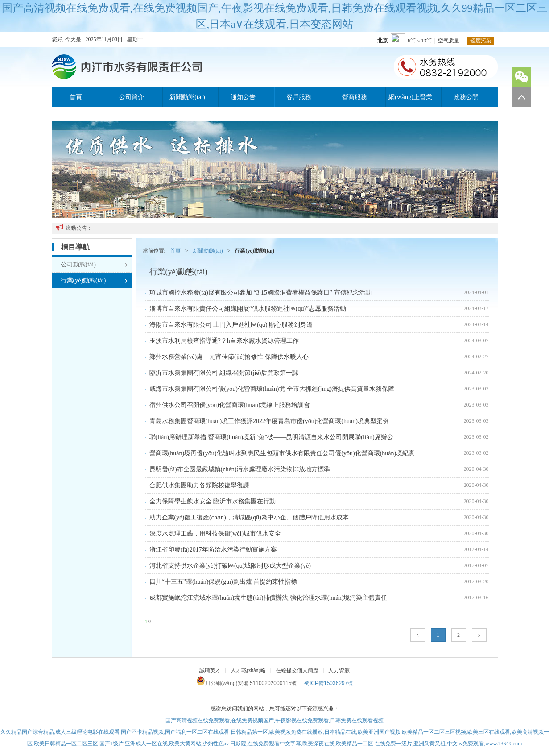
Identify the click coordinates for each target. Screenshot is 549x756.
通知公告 (243, 97)
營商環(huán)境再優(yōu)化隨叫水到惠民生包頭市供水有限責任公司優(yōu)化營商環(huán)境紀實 (282, 453)
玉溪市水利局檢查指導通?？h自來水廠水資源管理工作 (224, 341)
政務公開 (466, 97)
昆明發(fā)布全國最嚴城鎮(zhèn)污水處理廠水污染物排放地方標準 (240, 469)
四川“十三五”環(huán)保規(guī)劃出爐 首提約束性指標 (223, 582)
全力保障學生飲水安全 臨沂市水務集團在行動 (213, 501)
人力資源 (339, 670)
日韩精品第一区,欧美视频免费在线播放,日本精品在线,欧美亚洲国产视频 (316, 732)
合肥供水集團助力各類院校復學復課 (199, 485)
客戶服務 (299, 97)
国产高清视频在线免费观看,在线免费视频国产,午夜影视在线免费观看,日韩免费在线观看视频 (274, 720)
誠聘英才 (210, 670)
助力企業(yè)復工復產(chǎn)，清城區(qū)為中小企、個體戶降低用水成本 (249, 517)
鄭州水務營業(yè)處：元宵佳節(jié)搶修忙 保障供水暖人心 (229, 357)
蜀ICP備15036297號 (328, 683)
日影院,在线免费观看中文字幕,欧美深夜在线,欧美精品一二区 (302, 744)
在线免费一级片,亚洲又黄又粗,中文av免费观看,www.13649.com (448, 744)
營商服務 (355, 97)
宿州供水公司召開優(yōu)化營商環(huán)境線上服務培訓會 (230, 405)
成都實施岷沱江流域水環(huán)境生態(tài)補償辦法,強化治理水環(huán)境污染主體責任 (268, 598)
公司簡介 (132, 97)
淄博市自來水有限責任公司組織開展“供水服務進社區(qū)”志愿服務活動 (248, 309)
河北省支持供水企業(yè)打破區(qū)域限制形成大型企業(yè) (230, 566)
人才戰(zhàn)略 (248, 670)
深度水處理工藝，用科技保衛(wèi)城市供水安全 (215, 534)
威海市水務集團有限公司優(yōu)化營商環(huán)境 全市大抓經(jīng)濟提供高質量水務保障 (272, 389)
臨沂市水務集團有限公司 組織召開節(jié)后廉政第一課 (224, 373)
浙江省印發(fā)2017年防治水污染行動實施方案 (213, 550)
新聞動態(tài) (187, 97)
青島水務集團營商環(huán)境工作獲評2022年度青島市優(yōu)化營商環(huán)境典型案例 (269, 421)
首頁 (76, 97)
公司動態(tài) (94, 265)
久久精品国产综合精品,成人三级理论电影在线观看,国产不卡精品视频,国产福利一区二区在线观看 (115, 732)
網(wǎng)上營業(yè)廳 (410, 100)
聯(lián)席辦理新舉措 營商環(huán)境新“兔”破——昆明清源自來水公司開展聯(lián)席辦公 (271, 437)
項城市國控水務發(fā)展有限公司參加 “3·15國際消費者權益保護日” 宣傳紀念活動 (260, 293)
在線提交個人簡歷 (297, 670)
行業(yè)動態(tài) (94, 281)
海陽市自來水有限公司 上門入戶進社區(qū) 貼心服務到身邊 (231, 325)
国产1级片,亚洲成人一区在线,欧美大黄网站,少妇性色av (164, 744)
